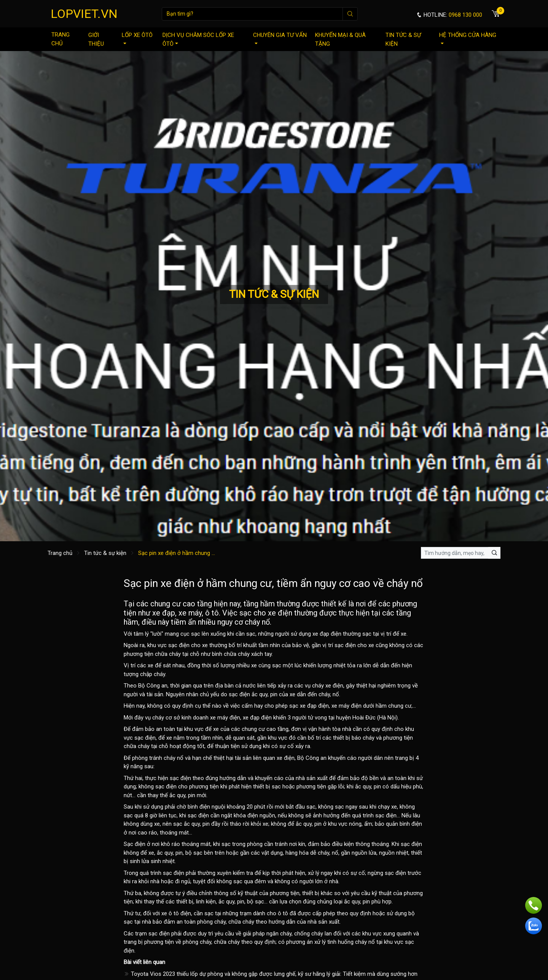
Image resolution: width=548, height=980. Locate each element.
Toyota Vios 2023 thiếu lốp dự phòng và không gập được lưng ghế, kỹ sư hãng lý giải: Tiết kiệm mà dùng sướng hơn (271, 974)
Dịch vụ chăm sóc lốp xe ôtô (198, 39)
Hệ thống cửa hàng (468, 38)
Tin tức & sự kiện (403, 39)
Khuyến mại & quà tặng (340, 39)
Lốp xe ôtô (137, 38)
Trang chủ (61, 39)
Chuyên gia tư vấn (280, 38)
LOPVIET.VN (84, 14)
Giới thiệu (96, 39)
